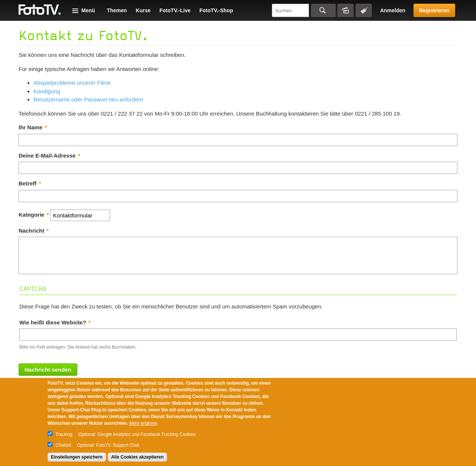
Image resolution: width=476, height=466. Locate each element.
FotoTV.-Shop (216, 10)
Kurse (143, 10)
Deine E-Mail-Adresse (49, 156)
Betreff (30, 183)
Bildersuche (345, 10)
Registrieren (434, 10)
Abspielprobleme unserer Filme (72, 83)
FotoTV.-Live (175, 10)
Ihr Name (33, 127)
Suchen (323, 10)
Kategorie (34, 215)
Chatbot (63, 445)
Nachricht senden (48, 370)
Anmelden (393, 10)
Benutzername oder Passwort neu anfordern (88, 99)
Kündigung (47, 91)
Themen (117, 10)
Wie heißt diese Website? (55, 322)
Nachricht (34, 231)
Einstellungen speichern (77, 457)
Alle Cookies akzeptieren (137, 457)
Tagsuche (364, 10)
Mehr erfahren (143, 423)
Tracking (64, 434)
